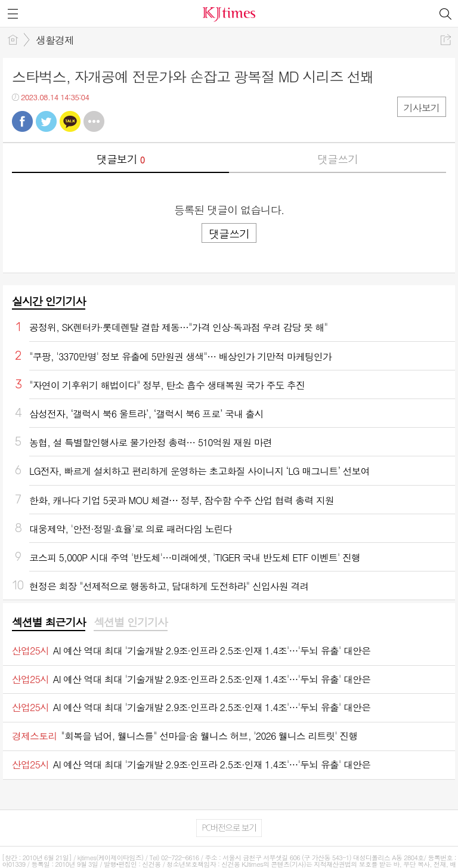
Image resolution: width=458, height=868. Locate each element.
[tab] (49, 623)
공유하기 (446, 40)
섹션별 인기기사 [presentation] (130, 622)
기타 (94, 121)
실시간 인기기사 (49, 301)
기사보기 (422, 108)
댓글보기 (120, 159)
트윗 (46, 121)
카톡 (70, 121)
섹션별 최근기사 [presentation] (49, 622)
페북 (22, 121)
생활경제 (55, 40)
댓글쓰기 (338, 159)
